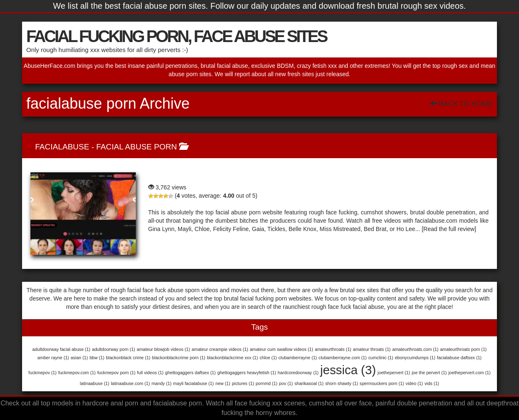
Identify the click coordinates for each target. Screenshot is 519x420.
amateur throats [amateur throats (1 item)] (372, 349)
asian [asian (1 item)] (79, 358)
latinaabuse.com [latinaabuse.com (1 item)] (130, 383)
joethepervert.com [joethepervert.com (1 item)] (469, 373)
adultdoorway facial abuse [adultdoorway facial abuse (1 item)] (61, 349)
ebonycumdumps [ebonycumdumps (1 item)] (415, 358)
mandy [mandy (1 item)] (162, 383)
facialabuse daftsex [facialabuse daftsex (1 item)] (459, 358)
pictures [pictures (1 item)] (243, 383)
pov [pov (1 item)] (286, 383)
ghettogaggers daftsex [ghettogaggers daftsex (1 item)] (190, 373)
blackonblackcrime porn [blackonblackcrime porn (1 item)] (179, 358)
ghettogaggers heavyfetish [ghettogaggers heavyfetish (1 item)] (247, 373)
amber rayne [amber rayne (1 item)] (53, 358)
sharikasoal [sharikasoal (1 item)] (309, 383)
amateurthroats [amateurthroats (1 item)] (333, 349)
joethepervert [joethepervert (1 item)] (394, 373)
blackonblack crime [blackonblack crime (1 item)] (128, 358)
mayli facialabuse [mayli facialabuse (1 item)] (194, 383)
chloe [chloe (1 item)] (268, 358)
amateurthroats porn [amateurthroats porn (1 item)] (463, 349)
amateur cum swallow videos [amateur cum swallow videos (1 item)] (282, 349)
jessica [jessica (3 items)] (348, 370)
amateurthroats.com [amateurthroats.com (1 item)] (415, 349)
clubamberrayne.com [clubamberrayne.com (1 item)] (343, 358)
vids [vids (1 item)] (432, 383)
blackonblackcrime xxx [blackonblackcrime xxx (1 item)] (233, 358)
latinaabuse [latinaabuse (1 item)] (95, 383)
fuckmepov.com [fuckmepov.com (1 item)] (77, 373)
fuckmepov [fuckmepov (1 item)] (42, 373)
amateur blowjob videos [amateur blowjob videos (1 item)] (163, 349)
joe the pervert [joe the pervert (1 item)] (429, 373)
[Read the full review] (449, 229)
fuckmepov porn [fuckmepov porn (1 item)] (116, 373)
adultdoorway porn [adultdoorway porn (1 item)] (114, 349)
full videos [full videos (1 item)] (150, 373)
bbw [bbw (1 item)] (97, 358)
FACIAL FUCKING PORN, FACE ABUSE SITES (176, 36)
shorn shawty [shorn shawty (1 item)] (342, 383)
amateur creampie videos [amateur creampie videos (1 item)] (220, 349)
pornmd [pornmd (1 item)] (267, 383)
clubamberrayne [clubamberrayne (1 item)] (298, 358)
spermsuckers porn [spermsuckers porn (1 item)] (382, 383)
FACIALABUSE (62, 147)
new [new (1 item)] (223, 383)
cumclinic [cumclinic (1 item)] (381, 358)
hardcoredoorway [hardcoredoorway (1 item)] (298, 373)
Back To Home (461, 104)
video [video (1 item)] (414, 383)
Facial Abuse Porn (137, 147)
